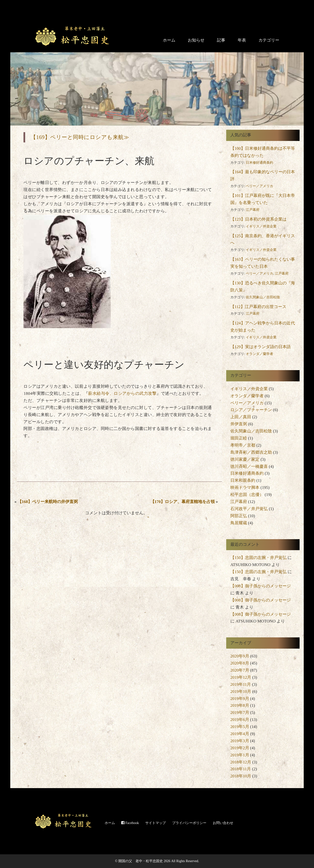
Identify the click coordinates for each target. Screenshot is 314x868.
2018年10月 (241, 776)
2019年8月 (240, 705)
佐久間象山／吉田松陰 (263, 297)
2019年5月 (240, 727)
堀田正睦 (239, 438)
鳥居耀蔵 (239, 523)
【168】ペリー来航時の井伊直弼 (48, 502)
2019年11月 (241, 684)
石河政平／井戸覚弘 (249, 509)
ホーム (169, 40)
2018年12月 (241, 762)
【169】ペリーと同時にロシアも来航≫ (80, 137)
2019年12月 (241, 677)
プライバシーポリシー (189, 823)
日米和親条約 (243, 480)
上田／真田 (241, 417)
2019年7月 (240, 713)
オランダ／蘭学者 (259, 354)
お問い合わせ (223, 823)
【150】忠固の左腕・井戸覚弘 (258, 558)
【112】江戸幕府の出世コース (258, 307)
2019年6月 (240, 720)
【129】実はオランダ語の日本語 (261, 347)
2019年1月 (240, 755)
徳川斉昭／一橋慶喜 (249, 466)
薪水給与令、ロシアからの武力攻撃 (122, 393)
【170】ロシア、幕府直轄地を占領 (183, 502)
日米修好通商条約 (259, 163)
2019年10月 (241, 691)
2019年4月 (240, 734)
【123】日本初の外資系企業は (258, 219)
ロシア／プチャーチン (251, 410)
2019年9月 (240, 699)
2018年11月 (241, 769)
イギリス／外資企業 (261, 226)
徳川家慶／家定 (245, 459)
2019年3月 (240, 741)
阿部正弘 (239, 516)
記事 (221, 40)
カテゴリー (269, 40)
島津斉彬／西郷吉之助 (251, 452)
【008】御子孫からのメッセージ (261, 586)
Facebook (130, 823)
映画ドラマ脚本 (245, 488)
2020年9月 (240, 656)
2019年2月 (240, 748)
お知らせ (196, 40)
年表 (242, 40)
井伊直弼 (239, 424)
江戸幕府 (253, 210)
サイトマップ (156, 823)
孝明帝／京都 (243, 445)
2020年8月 (240, 663)
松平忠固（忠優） (247, 495)
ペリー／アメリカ (259, 186)
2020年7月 (240, 670)
